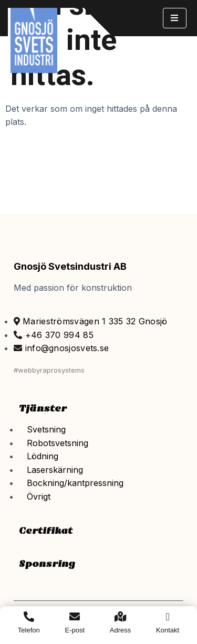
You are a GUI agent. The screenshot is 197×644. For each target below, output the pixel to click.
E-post (75, 630)
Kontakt (168, 630)
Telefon (29, 630)
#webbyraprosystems (49, 370)
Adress (120, 630)
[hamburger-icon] (175, 18)
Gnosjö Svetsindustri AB (70, 266)
